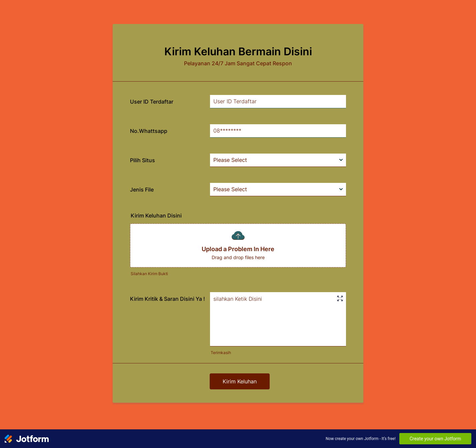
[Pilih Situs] (278, 160)
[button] (238, 245)
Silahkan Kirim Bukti (149, 274)
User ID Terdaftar (152, 102)
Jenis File (142, 190)
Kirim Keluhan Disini (156, 216)
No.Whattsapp (149, 131)
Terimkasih (221, 353)
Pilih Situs (142, 160)
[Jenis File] (278, 190)
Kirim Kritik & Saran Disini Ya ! (167, 299)
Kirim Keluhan (240, 381)
